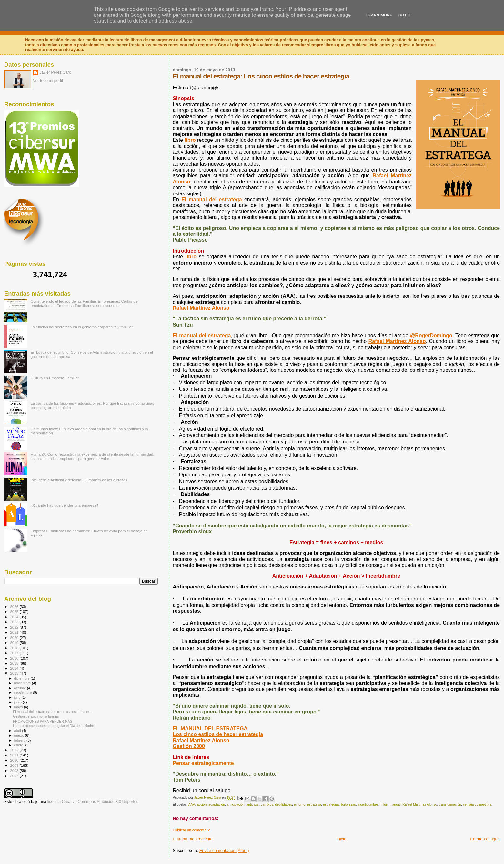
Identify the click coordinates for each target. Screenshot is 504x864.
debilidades (283, 804)
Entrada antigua (485, 839)
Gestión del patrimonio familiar (36, 716)
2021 (15, 632)
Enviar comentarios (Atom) (224, 851)
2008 (15, 770)
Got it (405, 15)
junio (19, 702)
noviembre (23, 683)
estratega (314, 804)
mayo (19, 707)
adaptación (217, 804)
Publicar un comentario (192, 830)
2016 (15, 658)
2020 (15, 637)
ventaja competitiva (477, 804)
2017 (15, 653)
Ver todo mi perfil (48, 81)
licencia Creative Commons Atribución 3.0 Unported (93, 802)
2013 (15, 673)
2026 (15, 606)
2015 (15, 663)
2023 (15, 622)
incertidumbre (368, 804)
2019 (15, 643)
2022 (15, 627)
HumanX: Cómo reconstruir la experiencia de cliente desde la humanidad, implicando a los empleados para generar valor (92, 456)
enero (19, 745)
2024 (15, 617)
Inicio (341, 839)
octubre (21, 688)
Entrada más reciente (193, 839)
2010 (15, 760)
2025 (15, 612)
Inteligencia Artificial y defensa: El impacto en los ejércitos (79, 480)
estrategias (331, 804)
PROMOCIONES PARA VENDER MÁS (43, 721)
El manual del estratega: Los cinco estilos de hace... (52, 712)
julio (18, 697)
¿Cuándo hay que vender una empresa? (65, 505)
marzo (20, 735)
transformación (450, 804)
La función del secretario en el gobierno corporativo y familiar (82, 327)
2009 (15, 765)
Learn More (379, 15)
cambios (267, 804)
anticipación (236, 804)
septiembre (24, 692)
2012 (15, 750)
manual (395, 804)
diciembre (22, 678)
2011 (15, 755)
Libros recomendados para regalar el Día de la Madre (53, 726)
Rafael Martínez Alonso (420, 804)
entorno (300, 804)
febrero (20, 740)
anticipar (252, 804)
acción (202, 804)
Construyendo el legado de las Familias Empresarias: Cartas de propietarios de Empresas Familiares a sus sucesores (84, 303)
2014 (15, 668)
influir (384, 804)
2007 (15, 776)
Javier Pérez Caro (55, 72)
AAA (192, 804)
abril (18, 731)
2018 (15, 648)
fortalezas (349, 804)
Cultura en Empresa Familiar (55, 378)
